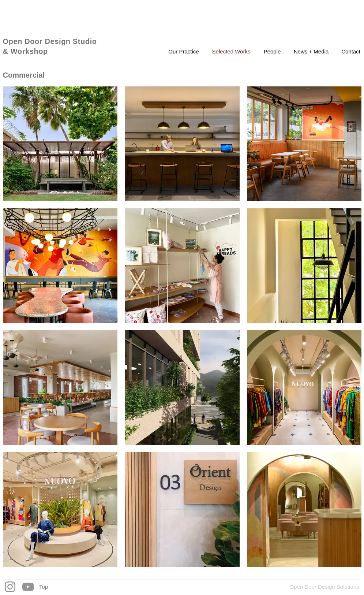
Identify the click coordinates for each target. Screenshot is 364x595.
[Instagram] (10, 587)
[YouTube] (28, 587)
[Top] (44, 587)
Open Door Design (38, 41)
